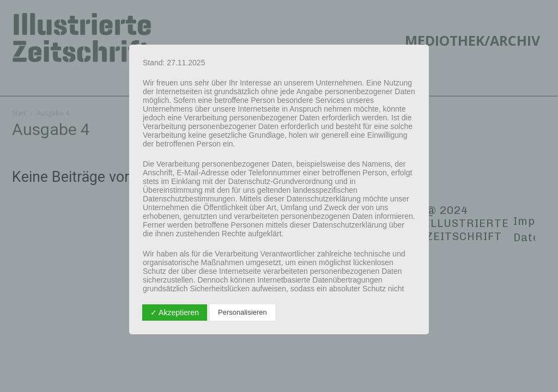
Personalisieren (242, 312)
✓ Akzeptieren (175, 313)
